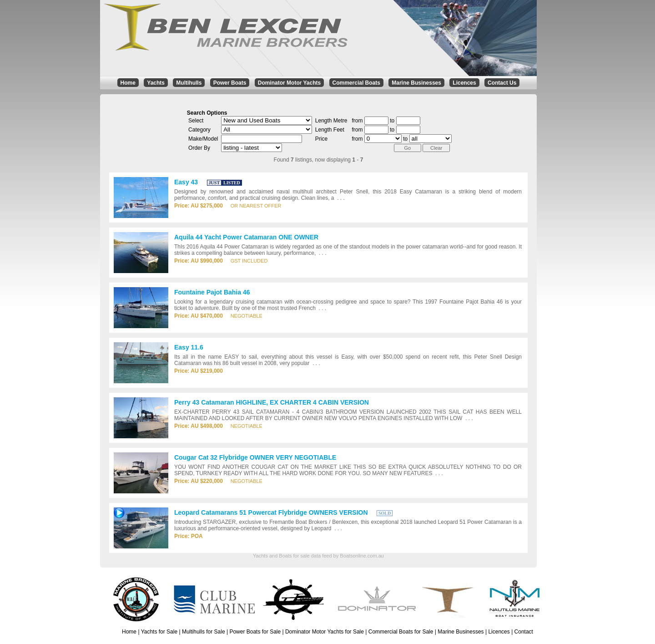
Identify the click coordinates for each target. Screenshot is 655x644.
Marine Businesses (416, 83)
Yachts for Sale (159, 632)
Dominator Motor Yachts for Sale (325, 632)
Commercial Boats (356, 83)
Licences (464, 83)
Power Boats (230, 83)
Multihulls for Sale (204, 632)
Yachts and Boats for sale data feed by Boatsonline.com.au (318, 556)
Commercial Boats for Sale (401, 632)
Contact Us (502, 83)
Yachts (156, 83)
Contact (524, 632)
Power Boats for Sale (255, 632)
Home (128, 83)
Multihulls (189, 83)
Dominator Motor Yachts (289, 83)
